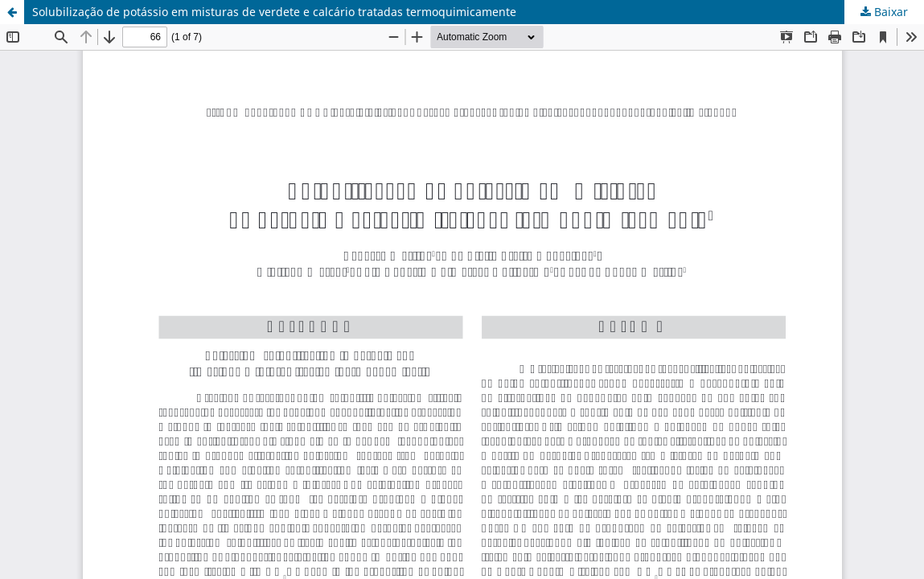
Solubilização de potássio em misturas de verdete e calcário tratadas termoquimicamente (274, 12)
